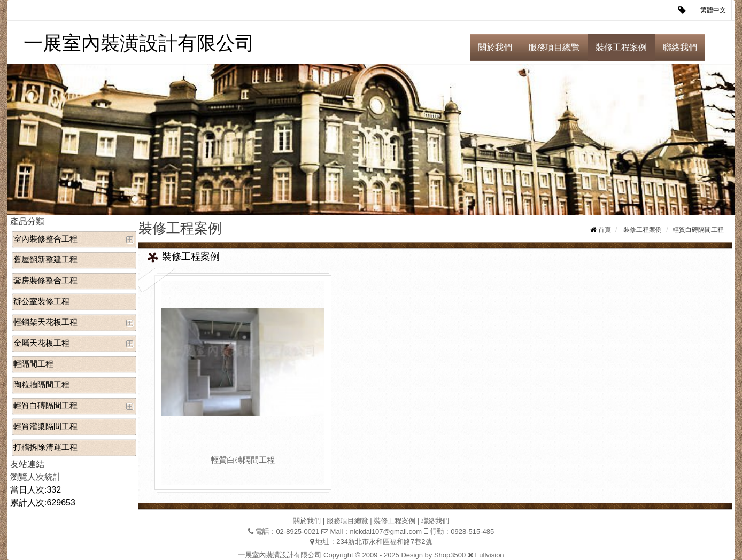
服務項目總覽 (554, 47)
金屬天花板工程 (41, 343)
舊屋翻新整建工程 (45, 259)
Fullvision (489, 555)
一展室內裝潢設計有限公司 (139, 43)
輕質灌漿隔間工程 (45, 426)
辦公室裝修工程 (41, 301)
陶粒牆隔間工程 (41, 384)
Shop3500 (450, 555)
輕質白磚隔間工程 (45, 405)
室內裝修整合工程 (45, 239)
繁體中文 (713, 10)
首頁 (605, 230)
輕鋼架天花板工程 (45, 322)
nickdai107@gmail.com (386, 531)
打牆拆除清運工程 (45, 447)
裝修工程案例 (621, 47)
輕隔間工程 (33, 364)
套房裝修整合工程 (45, 280)
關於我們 (495, 47)
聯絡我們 (680, 47)
